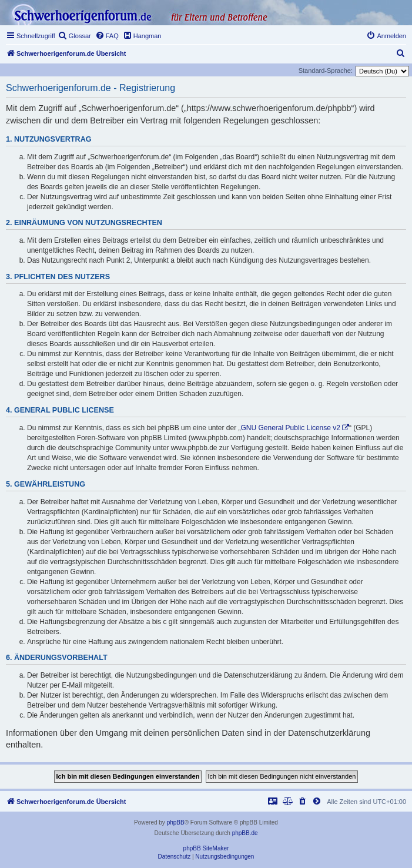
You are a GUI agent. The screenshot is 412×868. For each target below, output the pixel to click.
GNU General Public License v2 (291, 428)
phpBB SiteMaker (206, 848)
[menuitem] (75, 36)
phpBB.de (245, 833)
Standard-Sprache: (326, 71)
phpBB (176, 822)
